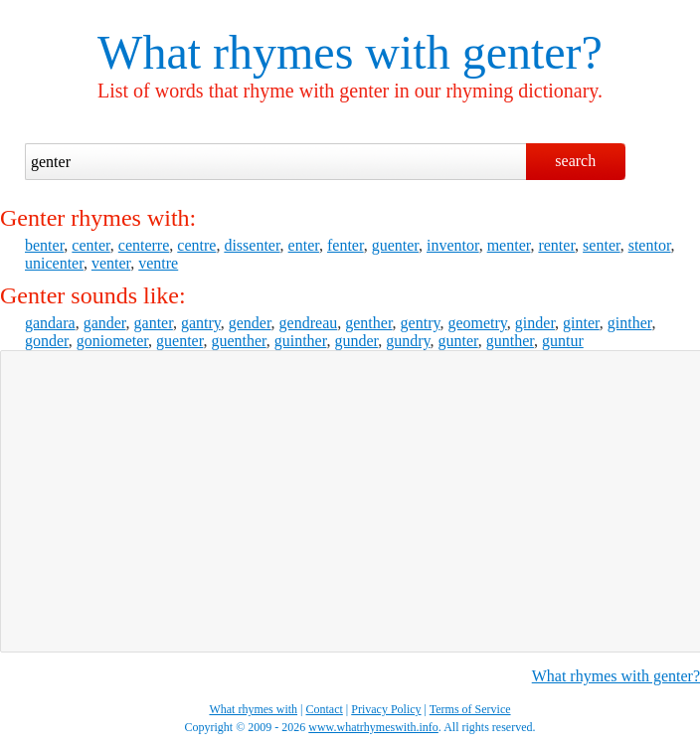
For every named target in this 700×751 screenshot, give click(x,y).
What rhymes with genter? (616, 676)
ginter (581, 323)
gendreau (309, 323)
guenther (238, 341)
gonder (47, 341)
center (90, 245)
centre (196, 245)
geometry (477, 323)
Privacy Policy (386, 709)
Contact (325, 709)
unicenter (54, 263)
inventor (453, 245)
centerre (144, 245)
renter (556, 245)
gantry (201, 323)
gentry (421, 323)
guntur (563, 341)
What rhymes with (274, 52)
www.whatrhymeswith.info (373, 727)
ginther (630, 323)
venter (111, 263)
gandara (50, 323)
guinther (301, 341)
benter (44, 245)
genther (368, 323)
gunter (458, 341)
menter (509, 245)
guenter (395, 245)
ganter (154, 323)
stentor (650, 245)
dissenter (252, 245)
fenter (346, 245)
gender (250, 323)
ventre (158, 263)
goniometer (112, 341)
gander (105, 323)
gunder (356, 341)
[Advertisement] (343, 499)
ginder (535, 323)
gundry (408, 341)
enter (304, 245)
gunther (510, 341)
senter (602, 245)
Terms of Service (470, 709)
